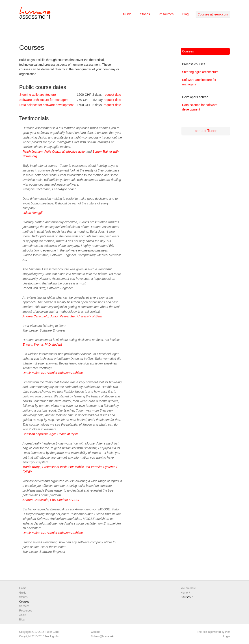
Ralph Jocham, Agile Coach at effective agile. (54, 152)
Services (24, 606)
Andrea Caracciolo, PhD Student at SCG (51, 500)
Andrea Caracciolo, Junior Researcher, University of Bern (62, 316)
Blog (185, 14)
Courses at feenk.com (213, 14)
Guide (127, 14)
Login (226, 636)
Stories (145, 14)
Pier (227, 632)
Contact (96, 632)
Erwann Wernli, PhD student (42, 345)
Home (23, 588)
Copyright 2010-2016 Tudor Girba (39, 632)
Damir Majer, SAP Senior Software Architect (53, 373)
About (23, 615)
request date (113, 95)
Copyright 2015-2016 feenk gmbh (39, 636)
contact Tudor (206, 131)
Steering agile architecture (38, 95)
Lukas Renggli (33, 213)
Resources (166, 14)
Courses (188, 51)
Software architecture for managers (44, 100)
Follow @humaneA (102, 636)
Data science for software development (47, 105)
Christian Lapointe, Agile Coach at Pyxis (51, 434)
